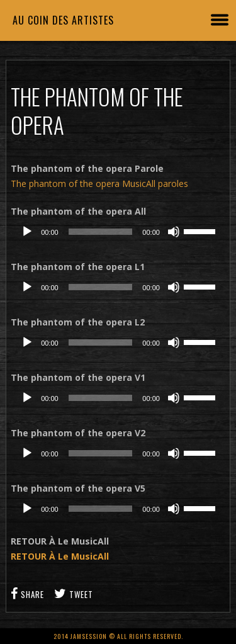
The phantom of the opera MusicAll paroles (99, 184)
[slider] (101, 232)
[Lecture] (27, 232)
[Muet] (174, 232)
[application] (118, 232)
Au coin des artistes (63, 20)
